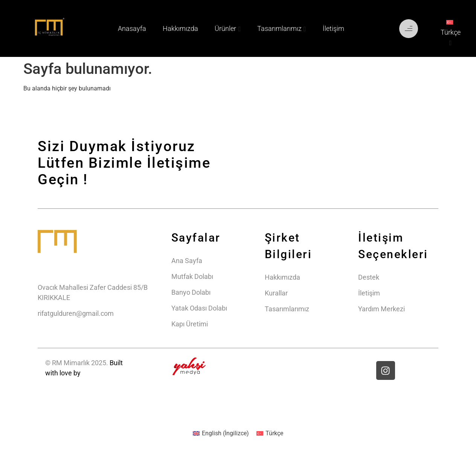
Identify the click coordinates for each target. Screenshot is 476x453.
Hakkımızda (180, 28)
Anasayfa (132, 28)
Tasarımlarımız (279, 28)
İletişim (333, 28)
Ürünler (225, 28)
